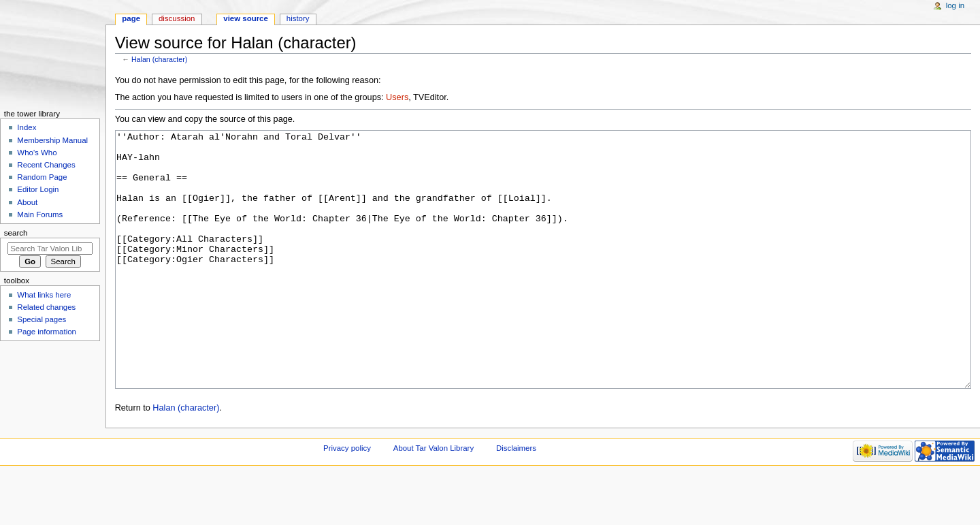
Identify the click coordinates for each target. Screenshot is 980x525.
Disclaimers (516, 499)
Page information (47, 332)
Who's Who (37, 153)
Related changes (46, 307)
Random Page (42, 177)
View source (246, 18)
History (298, 18)
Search (16, 233)
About (27, 202)
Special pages (42, 319)
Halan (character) (159, 59)
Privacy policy (347, 499)
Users (397, 97)
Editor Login (38, 189)
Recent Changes (46, 165)
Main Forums (40, 214)
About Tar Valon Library (434, 499)
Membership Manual (52, 140)
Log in (955, 5)
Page (131, 18)
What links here (44, 295)
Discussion (177, 18)
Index (27, 127)
